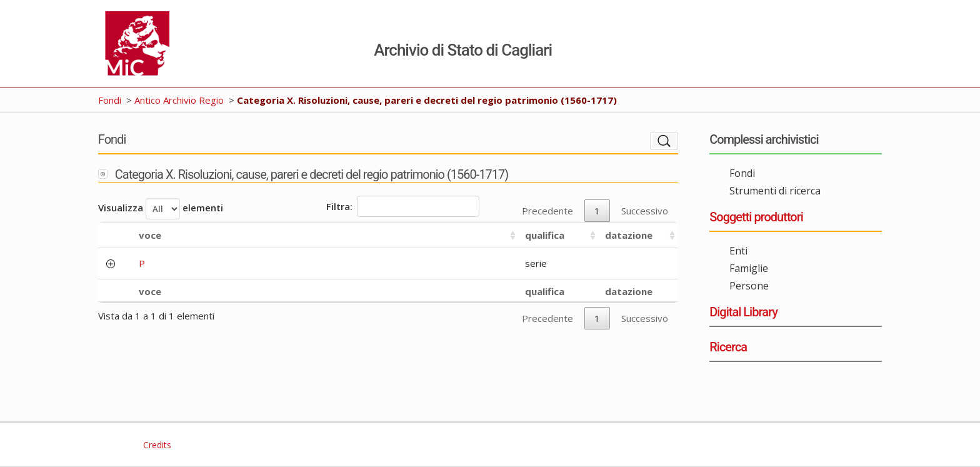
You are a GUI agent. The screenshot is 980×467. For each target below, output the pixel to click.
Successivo (645, 211)
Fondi (110, 100)
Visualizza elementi (161, 209)
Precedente (547, 211)
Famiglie (749, 268)
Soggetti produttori (756, 217)
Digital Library (743, 312)
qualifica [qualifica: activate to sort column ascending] (545, 235)
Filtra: (403, 206)
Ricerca (728, 347)
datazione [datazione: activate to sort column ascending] (629, 235)
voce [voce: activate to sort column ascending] (150, 235)
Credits (156, 445)
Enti (738, 251)
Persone (749, 286)
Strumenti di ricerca (775, 191)
